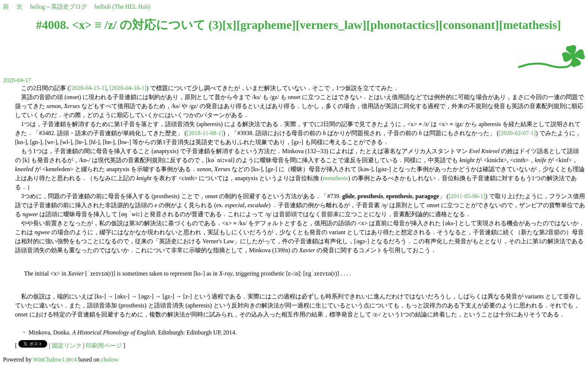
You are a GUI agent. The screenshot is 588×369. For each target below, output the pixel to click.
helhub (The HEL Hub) (122, 7)
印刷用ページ (104, 346)
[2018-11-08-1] (205, 133)
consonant (469, 25)
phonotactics (403, 25)
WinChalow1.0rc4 (55, 359)
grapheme (266, 25)
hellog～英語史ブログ (58, 7)
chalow (109, 359)
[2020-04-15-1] (88, 88)
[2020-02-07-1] (517, 133)
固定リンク (67, 346)
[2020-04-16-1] (128, 88)
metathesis (530, 25)
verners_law (331, 25)
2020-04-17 (17, 80)
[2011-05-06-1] (467, 196)
